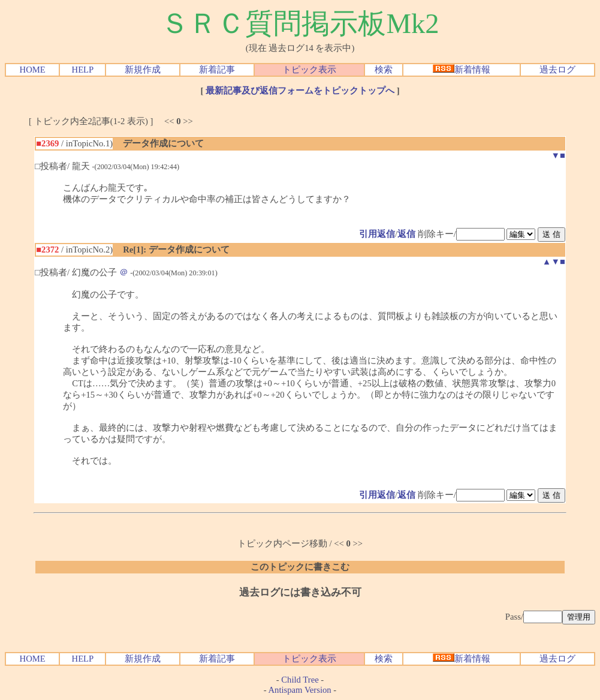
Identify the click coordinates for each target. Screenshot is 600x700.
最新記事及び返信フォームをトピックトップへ (300, 91)
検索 (384, 70)
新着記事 (217, 70)
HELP (83, 70)
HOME (33, 70)
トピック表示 (309, 70)
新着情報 (462, 70)
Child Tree (300, 680)
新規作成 (143, 70)
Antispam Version (300, 690)
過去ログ (557, 70)
